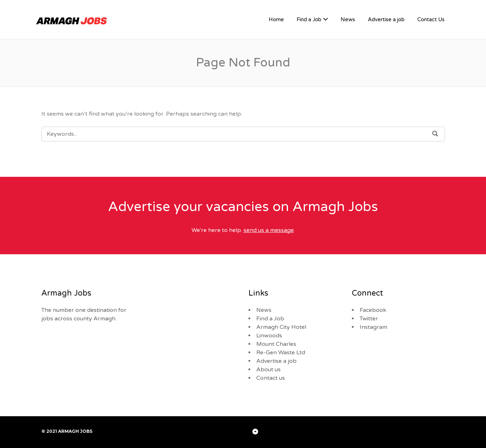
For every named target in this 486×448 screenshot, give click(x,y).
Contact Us (431, 19)
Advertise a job (386, 19)
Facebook (373, 310)
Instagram (373, 327)
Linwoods (269, 336)
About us (268, 370)
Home (276, 19)
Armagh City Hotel (281, 327)
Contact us (271, 378)
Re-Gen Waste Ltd (281, 353)
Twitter (369, 319)
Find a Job (309, 19)
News (348, 19)
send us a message (269, 230)
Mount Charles (276, 344)
